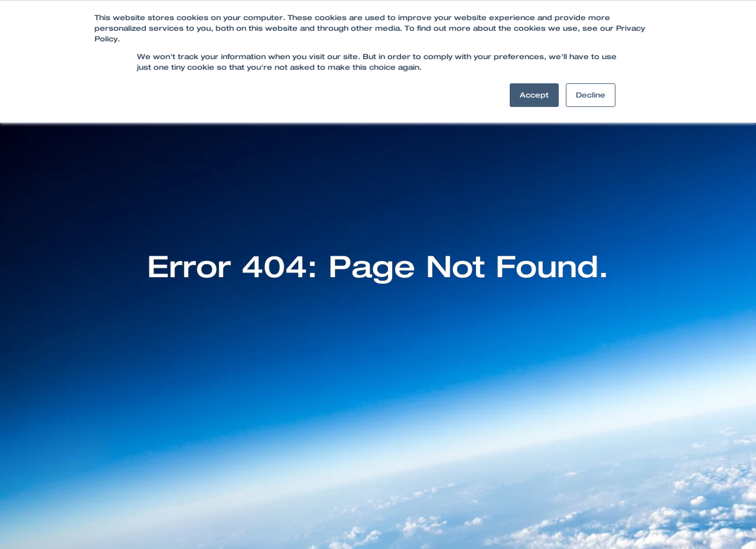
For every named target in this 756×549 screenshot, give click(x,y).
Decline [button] (591, 95)
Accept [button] (534, 95)
